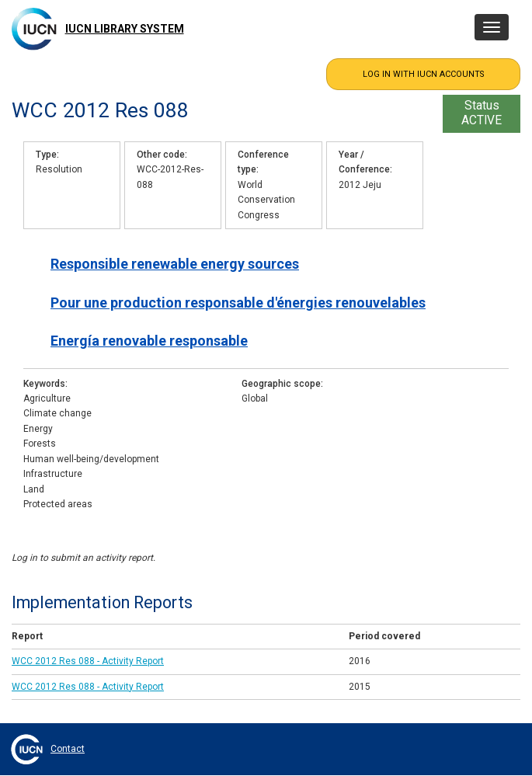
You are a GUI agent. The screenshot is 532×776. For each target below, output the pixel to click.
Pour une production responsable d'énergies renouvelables (238, 303)
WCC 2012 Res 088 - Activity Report (88, 661)
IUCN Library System (125, 29)
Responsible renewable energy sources (175, 264)
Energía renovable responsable (149, 341)
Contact (68, 749)
